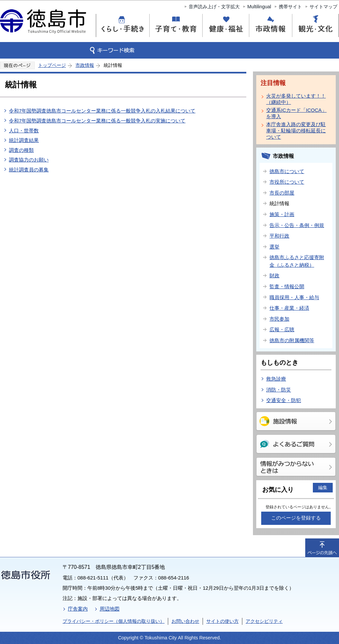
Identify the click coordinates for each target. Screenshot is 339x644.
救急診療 (276, 379)
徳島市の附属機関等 (292, 340)
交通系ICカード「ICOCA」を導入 (296, 113)
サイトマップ (323, 7)
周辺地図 (110, 609)
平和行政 (279, 236)
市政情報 (85, 65)
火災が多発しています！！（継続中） (296, 99)
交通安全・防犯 (284, 400)
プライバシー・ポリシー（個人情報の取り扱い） (114, 621)
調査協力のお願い (29, 160)
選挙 (274, 247)
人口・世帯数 (24, 131)
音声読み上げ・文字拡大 (214, 7)
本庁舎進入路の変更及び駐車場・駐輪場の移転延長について (296, 131)
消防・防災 (279, 390)
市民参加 (279, 319)
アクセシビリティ (264, 621)
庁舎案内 (78, 609)
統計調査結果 (24, 140)
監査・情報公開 (287, 286)
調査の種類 (21, 150)
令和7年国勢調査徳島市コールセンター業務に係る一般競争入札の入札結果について (102, 111)
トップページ (52, 65)
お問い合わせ (185, 621)
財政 (274, 276)
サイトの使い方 (222, 621)
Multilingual (259, 7)
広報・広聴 (282, 329)
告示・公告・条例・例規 (297, 225)
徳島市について (287, 171)
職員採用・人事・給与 (294, 297)
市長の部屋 (282, 193)
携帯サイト (290, 7)
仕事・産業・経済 (289, 308)
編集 (323, 487)
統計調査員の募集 (29, 170)
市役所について (287, 182)
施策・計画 (282, 214)
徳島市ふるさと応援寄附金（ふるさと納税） (297, 261)
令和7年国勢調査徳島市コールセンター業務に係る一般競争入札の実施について (97, 121)
